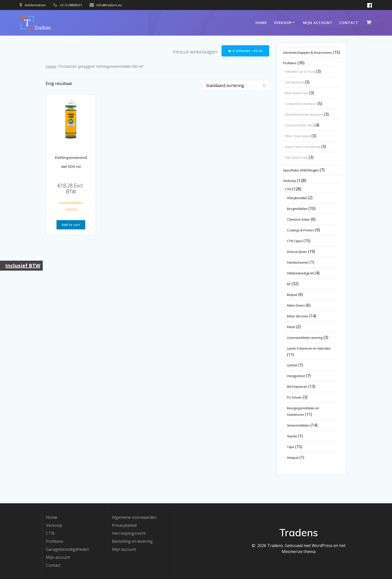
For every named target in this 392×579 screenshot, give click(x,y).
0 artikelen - (245, 51)
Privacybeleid (124, 525)
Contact (349, 23)
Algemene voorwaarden (134, 517)
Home (261, 23)
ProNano (55, 541)
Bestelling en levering (132, 541)
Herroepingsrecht (129, 533)
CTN (50, 533)
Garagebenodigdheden (68, 549)
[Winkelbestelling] (236, 86)
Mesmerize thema (299, 552)
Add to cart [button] (71, 225)
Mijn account (318, 23)
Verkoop (283, 23)
